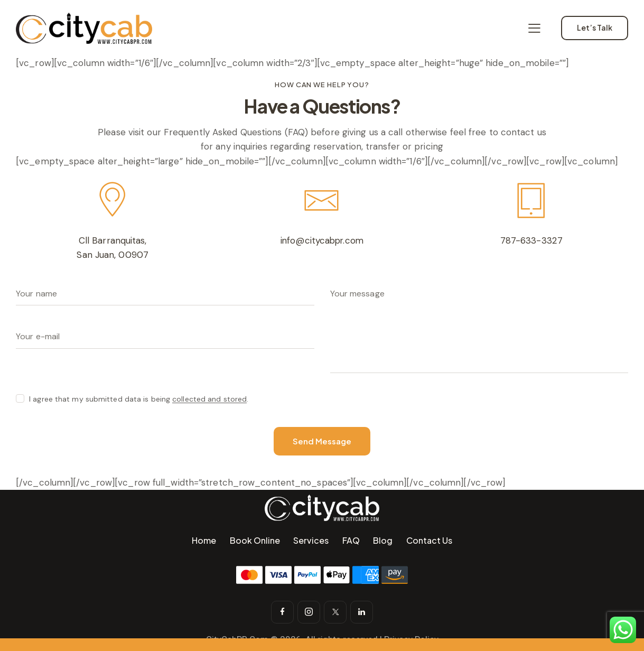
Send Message (322, 441)
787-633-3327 (531, 240)
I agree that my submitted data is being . (139, 399)
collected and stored (209, 399)
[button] (534, 28)
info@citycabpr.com (322, 240)
